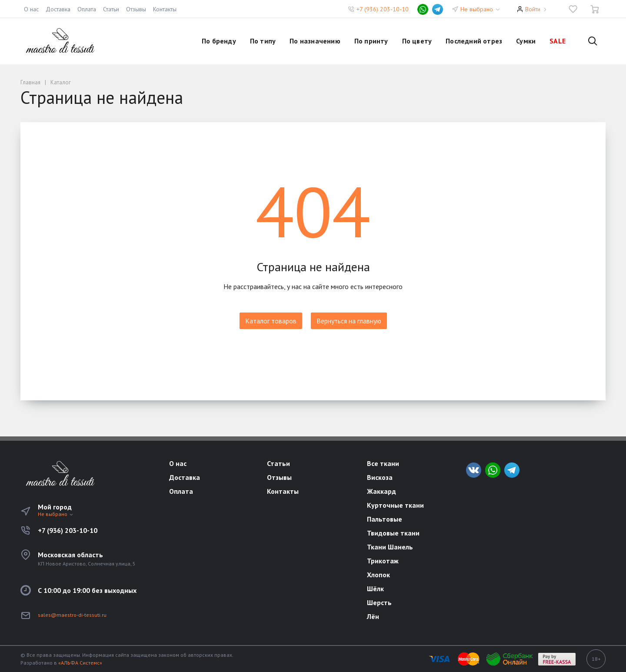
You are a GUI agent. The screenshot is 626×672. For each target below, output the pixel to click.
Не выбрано (481, 9)
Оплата (87, 9)
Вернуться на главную (349, 321)
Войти (533, 9)
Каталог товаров (271, 321)
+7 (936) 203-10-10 (383, 9)
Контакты (165, 9)
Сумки (526, 41)
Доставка (58, 9)
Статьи (111, 9)
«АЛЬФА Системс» (80, 663)
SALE (558, 41)
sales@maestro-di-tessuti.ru (72, 615)
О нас (31, 9)
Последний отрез (474, 41)
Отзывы (136, 9)
